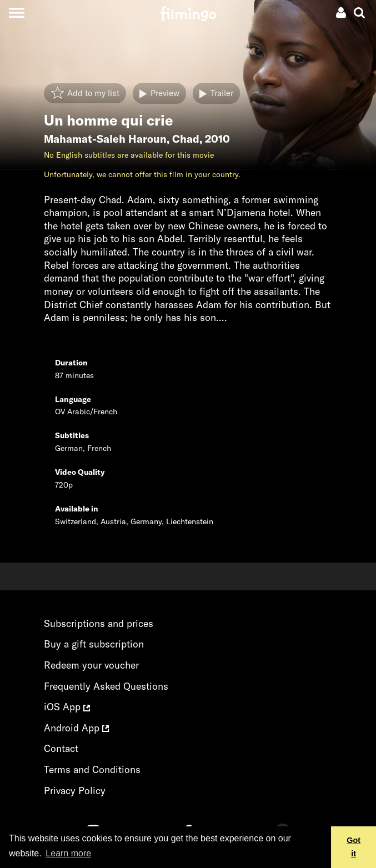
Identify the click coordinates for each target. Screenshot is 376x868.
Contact (61, 748)
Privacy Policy (75, 791)
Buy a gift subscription (94, 644)
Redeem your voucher (91, 665)
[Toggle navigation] (16, 12)
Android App (76, 728)
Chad (186, 139)
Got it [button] (354, 847)
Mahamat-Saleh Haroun (105, 139)
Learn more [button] (68, 853)
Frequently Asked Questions (106, 686)
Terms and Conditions (92, 769)
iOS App (67, 707)
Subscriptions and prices (99, 623)
